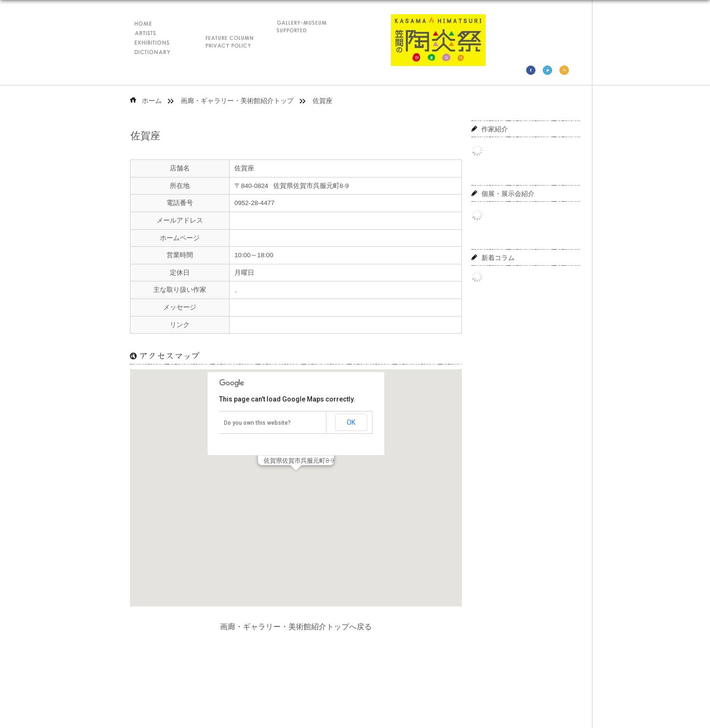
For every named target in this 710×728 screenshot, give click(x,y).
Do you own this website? (257, 423)
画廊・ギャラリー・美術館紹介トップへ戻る (296, 627)
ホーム (152, 101)
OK (351, 422)
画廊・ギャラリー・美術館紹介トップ (237, 101)
